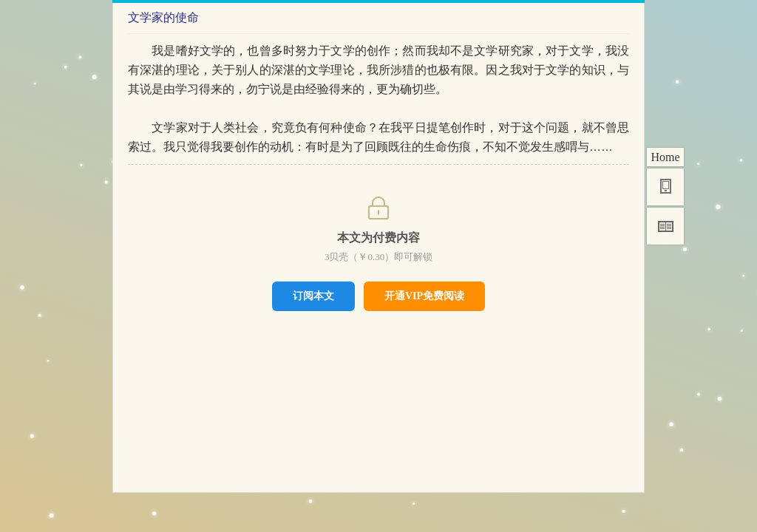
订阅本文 (313, 296)
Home (665, 157)
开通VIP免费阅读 (424, 296)
